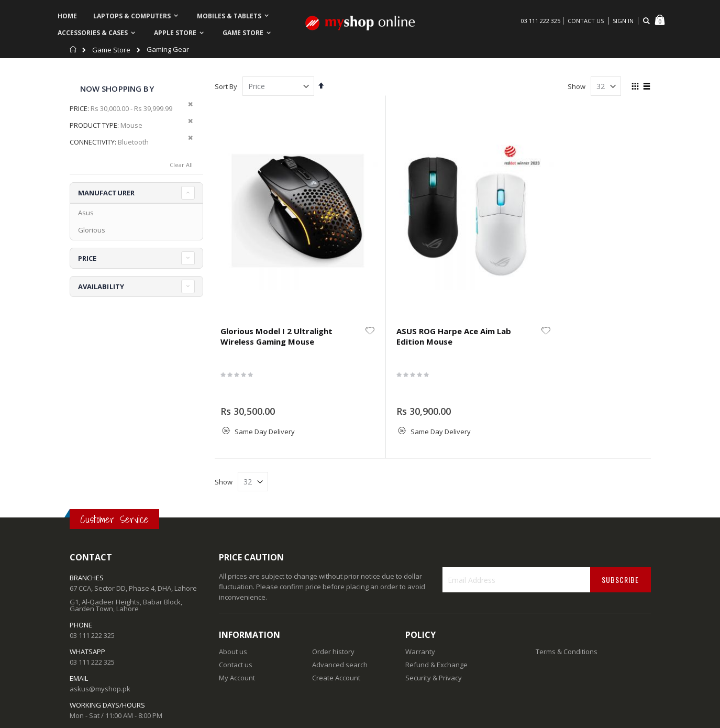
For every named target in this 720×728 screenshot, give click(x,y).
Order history (333, 566)
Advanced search (340, 579)
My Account (237, 592)
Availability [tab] (101, 286)
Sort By (226, 86)
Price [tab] (87, 258)
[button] (306, 246)
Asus (86, 213)
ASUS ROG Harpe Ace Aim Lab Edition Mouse (370, 256)
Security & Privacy (434, 592)
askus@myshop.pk (100, 603)
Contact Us (586, 21)
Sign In (623, 21)
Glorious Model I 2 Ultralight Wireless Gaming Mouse (258, 256)
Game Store (111, 50)
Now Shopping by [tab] (117, 89)
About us (233, 566)
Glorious (92, 230)
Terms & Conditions (567, 566)
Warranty (420, 566)
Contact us (236, 579)
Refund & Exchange (436, 579)
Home (74, 49)
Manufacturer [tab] (107, 193)
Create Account (336, 592)
